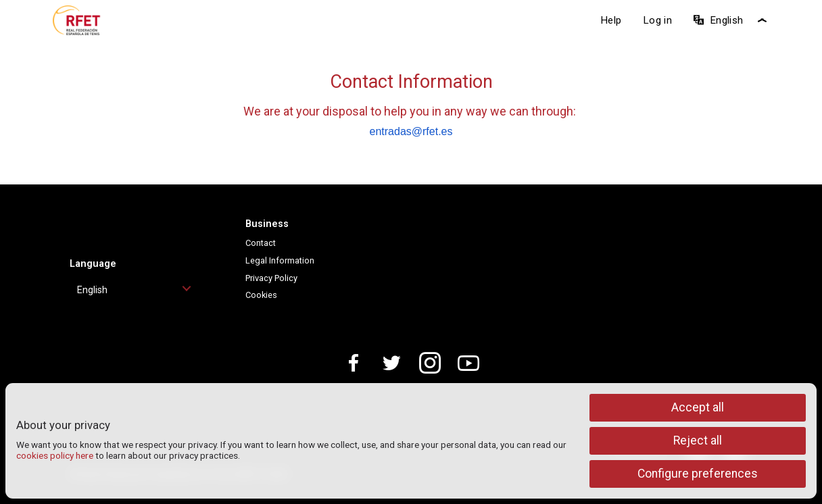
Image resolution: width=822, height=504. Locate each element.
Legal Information (280, 260)
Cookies (261, 295)
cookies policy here (55, 455)
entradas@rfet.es (411, 131)
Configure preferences (698, 474)
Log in (657, 20)
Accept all (698, 407)
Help (611, 20)
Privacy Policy (271, 278)
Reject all (698, 440)
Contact (261, 243)
